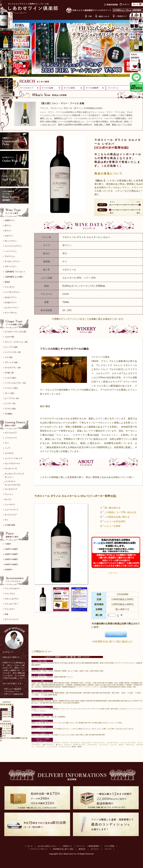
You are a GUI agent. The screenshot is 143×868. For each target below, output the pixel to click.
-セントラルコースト (13, 463)
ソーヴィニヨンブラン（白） (16, 383)
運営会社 (82, 849)
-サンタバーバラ (11, 469)
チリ (6, 520)
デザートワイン (11, 267)
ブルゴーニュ (10, 256)
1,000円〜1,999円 (11, 549)
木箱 (6, 614)
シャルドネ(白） (11, 378)
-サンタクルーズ (11, 489)
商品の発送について (109, 174)
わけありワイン (11, 302)
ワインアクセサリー (12, 589)
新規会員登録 (94, 846)
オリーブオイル (11, 313)
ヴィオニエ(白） (11, 409)
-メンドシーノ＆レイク (13, 458)
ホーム (30, 846)
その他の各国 (10, 525)
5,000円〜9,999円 (11, 564)
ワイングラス (10, 594)
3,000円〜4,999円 (11, 559)
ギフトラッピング (11, 619)
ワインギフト (10, 287)
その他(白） (9, 414)
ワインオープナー (11, 604)
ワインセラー (10, 609)
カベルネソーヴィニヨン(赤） (16, 332)
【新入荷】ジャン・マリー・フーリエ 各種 (62, 103)
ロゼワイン (9, 236)
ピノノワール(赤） (12, 347)
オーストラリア (11, 515)
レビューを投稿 (112, 526)
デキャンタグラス (11, 599)
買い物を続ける (112, 508)
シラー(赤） (9, 357)
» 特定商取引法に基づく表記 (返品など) (112, 642)
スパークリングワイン (13, 246)
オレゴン (8, 499)
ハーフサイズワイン (12, 292)
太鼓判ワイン (10, 220)
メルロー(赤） (10, 337)
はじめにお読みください (47, 846)
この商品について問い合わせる (120, 512)
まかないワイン (11, 297)
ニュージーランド (11, 510)
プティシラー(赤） (12, 362)
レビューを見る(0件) (115, 521)
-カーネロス (9, 453)
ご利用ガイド (67, 846)
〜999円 (8, 544)
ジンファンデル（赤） (13, 352)
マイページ (80, 846)
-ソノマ (7, 448)
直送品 (7, 282)
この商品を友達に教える (117, 517)
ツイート (113, 573)
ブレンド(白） (10, 393)
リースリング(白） (12, 388)
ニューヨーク (10, 504)
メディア (108, 849)
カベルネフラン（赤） (13, 368)
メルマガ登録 (109, 846)
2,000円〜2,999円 (11, 554)
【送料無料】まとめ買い (14, 277)
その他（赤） (10, 373)
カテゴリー (95, 849)
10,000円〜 (9, 570)
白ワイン (8, 231)
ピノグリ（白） (11, 403)
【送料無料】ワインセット (15, 272)
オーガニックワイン (12, 261)
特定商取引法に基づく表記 (63, 849)
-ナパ (7, 443)
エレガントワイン (11, 308)
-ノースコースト (11, 438)
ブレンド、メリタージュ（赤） (17, 342)
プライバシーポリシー (39, 849)
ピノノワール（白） (12, 398)
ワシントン (9, 494)
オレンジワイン (11, 241)
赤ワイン (8, 225)
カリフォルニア (11, 433)
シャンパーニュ (11, 251)
